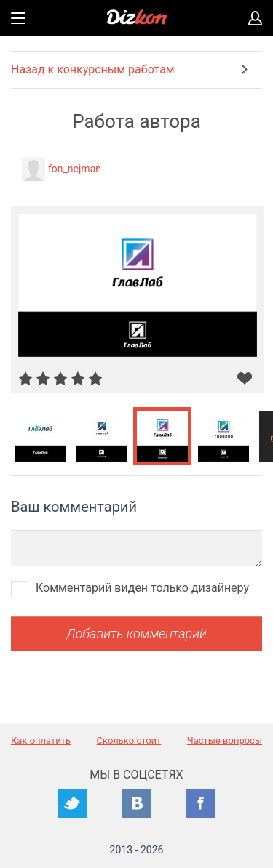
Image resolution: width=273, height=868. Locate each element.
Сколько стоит (129, 740)
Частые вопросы (225, 740)
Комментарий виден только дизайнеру (142, 588)
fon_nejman (75, 169)
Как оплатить (41, 740)
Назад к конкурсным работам (93, 69)
